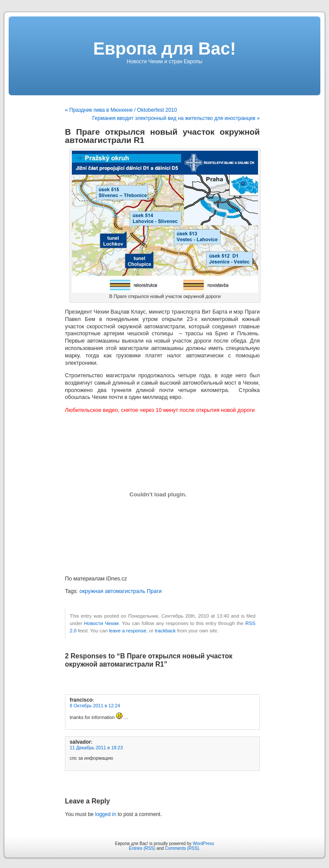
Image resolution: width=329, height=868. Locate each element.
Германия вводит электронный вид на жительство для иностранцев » (176, 118)
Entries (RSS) (142, 848)
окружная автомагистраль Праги (121, 591)
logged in (106, 814)
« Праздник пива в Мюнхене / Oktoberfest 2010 (121, 110)
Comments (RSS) (182, 848)
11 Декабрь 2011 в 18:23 (96, 748)
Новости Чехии (101, 623)
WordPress (203, 844)
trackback (165, 631)
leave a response (128, 631)
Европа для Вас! (164, 49)
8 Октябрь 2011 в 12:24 (95, 706)
